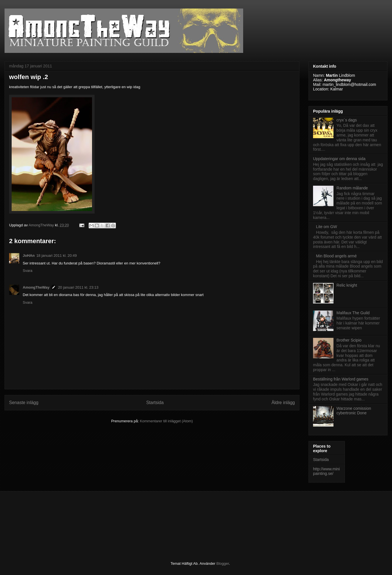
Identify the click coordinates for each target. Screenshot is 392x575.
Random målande (352, 188)
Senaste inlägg (24, 403)
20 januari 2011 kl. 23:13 (78, 287)
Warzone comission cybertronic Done (354, 411)
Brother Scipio (349, 340)
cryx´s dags (347, 120)
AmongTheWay (36, 287)
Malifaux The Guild (353, 313)
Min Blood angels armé (336, 256)
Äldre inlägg (283, 403)
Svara (28, 271)
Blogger (223, 563)
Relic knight (347, 285)
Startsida (155, 403)
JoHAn (29, 256)
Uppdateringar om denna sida (339, 159)
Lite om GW (327, 227)
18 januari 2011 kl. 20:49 (57, 256)
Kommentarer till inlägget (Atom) (166, 421)
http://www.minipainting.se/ (326, 471)
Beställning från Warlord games (341, 379)
